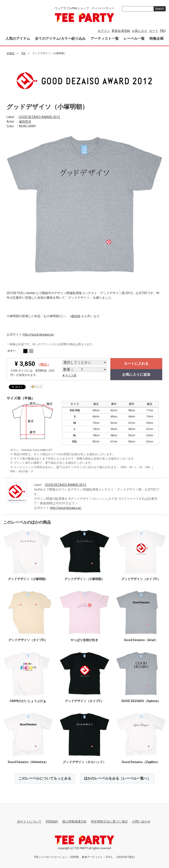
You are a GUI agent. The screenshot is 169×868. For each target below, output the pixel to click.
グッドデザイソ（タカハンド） (84, 762)
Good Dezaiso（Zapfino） (141, 762)
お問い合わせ (141, 821)
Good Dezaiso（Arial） (141, 640)
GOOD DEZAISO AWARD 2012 (39, 117)
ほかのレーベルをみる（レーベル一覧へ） (117, 778)
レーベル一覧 (134, 39)
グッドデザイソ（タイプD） (28, 640)
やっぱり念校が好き (84, 640)
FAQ (163, 31)
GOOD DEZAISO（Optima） (141, 701)
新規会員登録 (121, 31)
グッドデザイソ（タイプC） (141, 579)
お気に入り (140, 31)
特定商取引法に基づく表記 (109, 821)
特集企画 (156, 39)
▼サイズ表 (69, 375)
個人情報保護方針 (75, 821)
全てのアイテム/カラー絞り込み (60, 39)
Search (160, 9)
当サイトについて (29, 821)
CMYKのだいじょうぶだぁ (28, 701)
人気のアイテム (18, 39)
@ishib (76, 316)
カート (154, 31)
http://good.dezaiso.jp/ (38, 334)
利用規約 (52, 821)
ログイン (104, 31)
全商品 (11, 53)
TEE (23, 53)
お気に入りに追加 (136, 375)
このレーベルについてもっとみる (45, 778)
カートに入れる (136, 364)
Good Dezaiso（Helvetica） (28, 762)
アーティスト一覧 (105, 39)
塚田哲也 (25, 121)
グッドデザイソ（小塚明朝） (28, 579)
